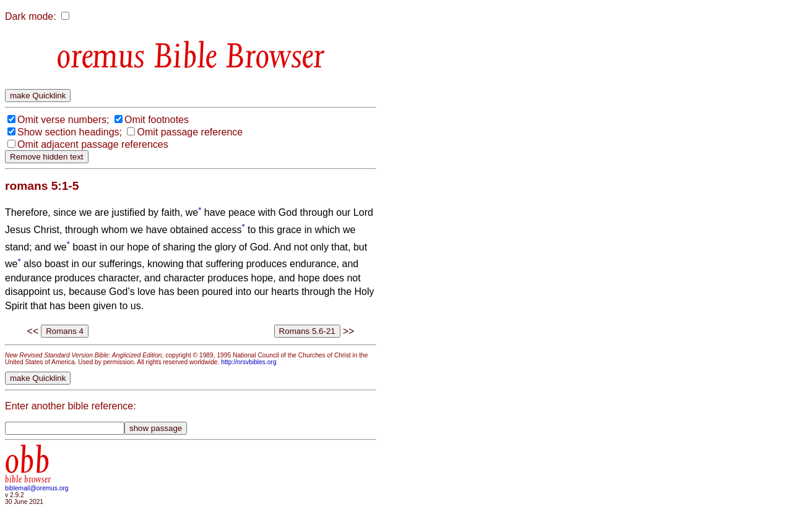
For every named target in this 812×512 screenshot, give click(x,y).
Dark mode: (31, 16)
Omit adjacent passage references (93, 144)
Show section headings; (70, 132)
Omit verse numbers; (63, 120)
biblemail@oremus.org (37, 488)
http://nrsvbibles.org (248, 362)
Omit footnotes (157, 120)
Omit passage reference (190, 132)
